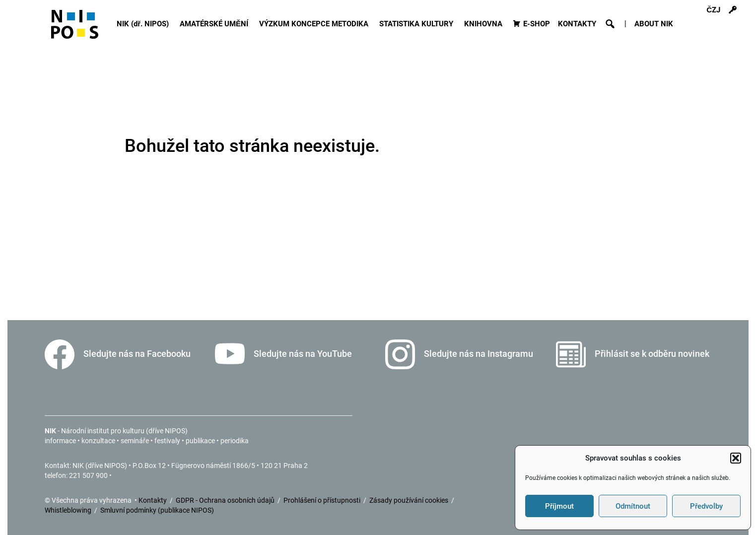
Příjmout (559, 506)
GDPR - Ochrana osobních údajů (226, 500)
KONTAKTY (577, 24)
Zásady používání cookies (410, 500)
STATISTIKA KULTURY (418, 24)
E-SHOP (537, 24)
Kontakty (153, 500)
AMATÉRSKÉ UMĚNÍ (215, 24)
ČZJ (713, 10)
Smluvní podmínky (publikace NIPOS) (157, 510)
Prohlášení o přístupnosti (323, 500)
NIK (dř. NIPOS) (144, 24)
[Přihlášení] (733, 10)
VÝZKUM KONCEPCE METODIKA (315, 24)
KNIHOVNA (485, 24)
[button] (736, 458)
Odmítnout (633, 506)
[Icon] (75, 29)
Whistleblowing (69, 510)
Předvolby (706, 506)
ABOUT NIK (654, 24)
